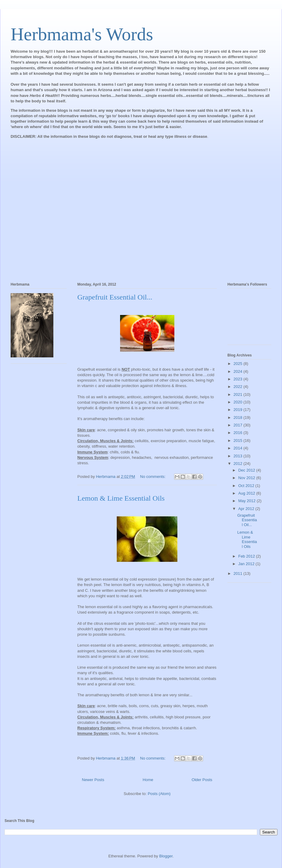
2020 (238, 402)
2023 (238, 379)
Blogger (166, 856)
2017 (238, 425)
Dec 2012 (247, 470)
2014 (238, 448)
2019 (238, 410)
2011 (238, 573)
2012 (238, 464)
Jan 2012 (247, 564)
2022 (238, 387)
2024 (238, 371)
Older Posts (202, 780)
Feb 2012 (247, 556)
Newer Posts (93, 780)
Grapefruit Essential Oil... (115, 297)
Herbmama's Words (82, 34)
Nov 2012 (247, 478)
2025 (238, 364)
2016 (238, 433)
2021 (238, 394)
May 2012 (248, 501)
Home (148, 780)
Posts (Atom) (159, 794)
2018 (238, 417)
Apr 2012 (247, 509)
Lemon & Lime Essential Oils (121, 498)
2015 (238, 441)
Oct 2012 (247, 486)
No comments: (153, 477)
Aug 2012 (247, 493)
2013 (238, 456)
